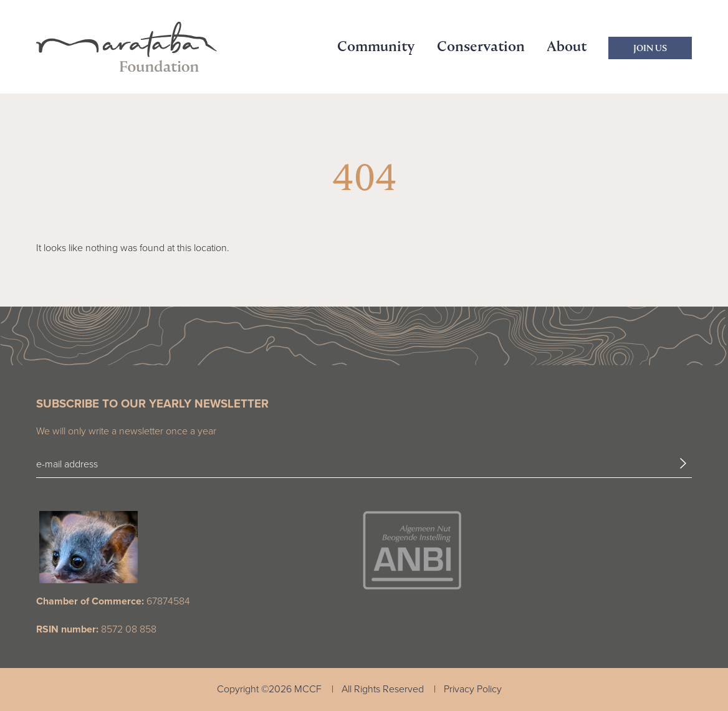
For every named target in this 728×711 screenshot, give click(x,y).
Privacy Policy (473, 689)
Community (376, 46)
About (567, 46)
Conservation (481, 46)
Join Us (650, 48)
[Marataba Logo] (127, 47)
